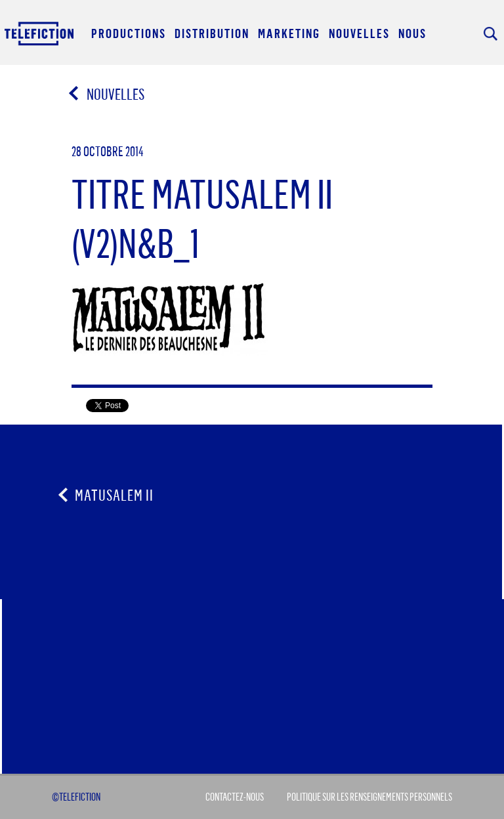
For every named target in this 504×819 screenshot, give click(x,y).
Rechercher (491, 34)
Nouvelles (107, 94)
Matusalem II (114, 495)
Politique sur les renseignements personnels (369, 797)
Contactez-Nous (235, 797)
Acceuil (40, 33)
